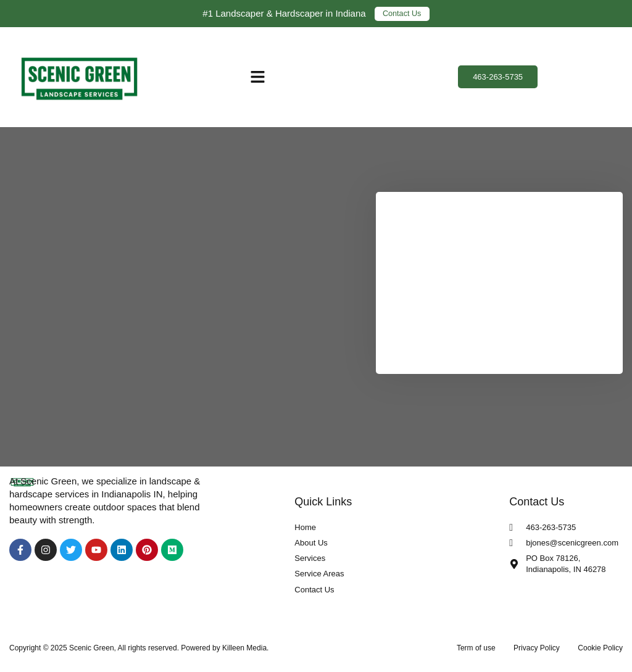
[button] (258, 77)
